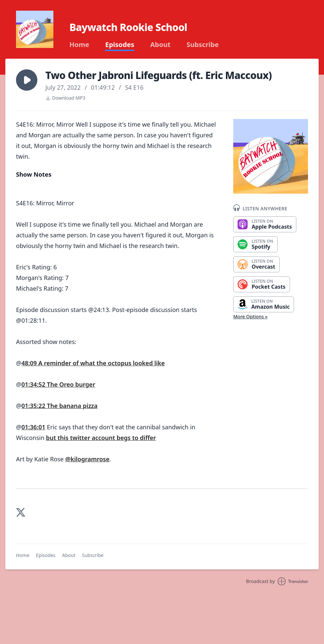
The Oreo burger (71, 384)
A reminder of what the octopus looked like (102, 363)
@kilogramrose (87, 459)
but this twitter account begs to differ (101, 438)
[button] (27, 80)
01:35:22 (34, 406)
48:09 (30, 363)
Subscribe (203, 45)
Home (79, 45)
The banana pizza (72, 406)
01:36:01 (33, 427)
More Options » (250, 316)
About (160, 45)
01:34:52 (34, 384)
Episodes (120, 45)
